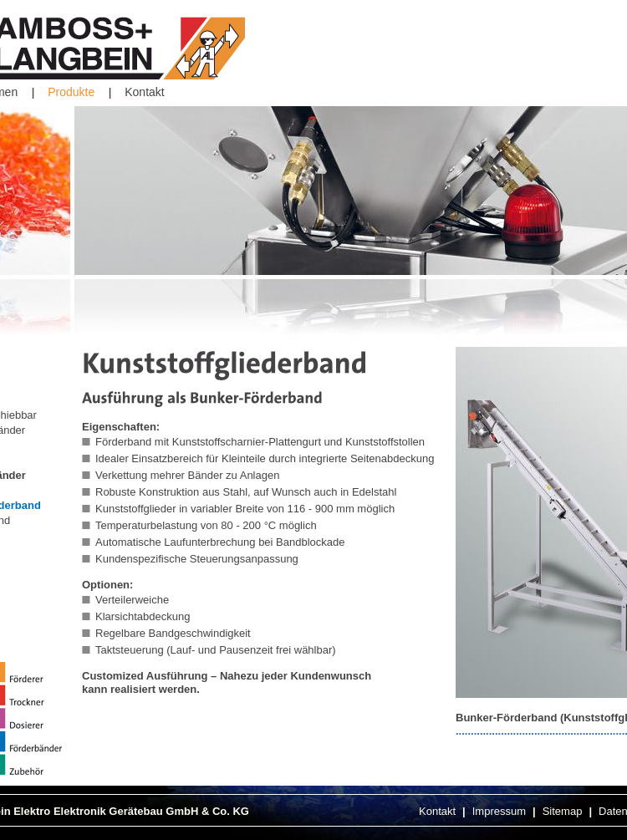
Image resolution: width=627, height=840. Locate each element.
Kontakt (144, 92)
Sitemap (563, 811)
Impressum (499, 811)
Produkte (71, 92)
